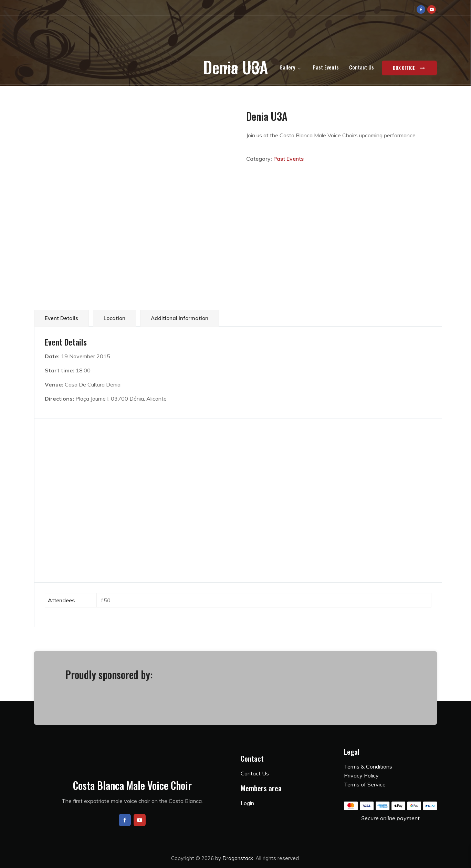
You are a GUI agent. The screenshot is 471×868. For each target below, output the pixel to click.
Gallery (287, 67)
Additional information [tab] (180, 318)
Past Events (326, 67)
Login (247, 803)
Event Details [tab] (61, 318)
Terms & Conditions (368, 766)
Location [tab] (114, 318)
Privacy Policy (361, 775)
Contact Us (362, 67)
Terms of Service (365, 784)
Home (232, 67)
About (255, 67)
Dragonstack (238, 858)
